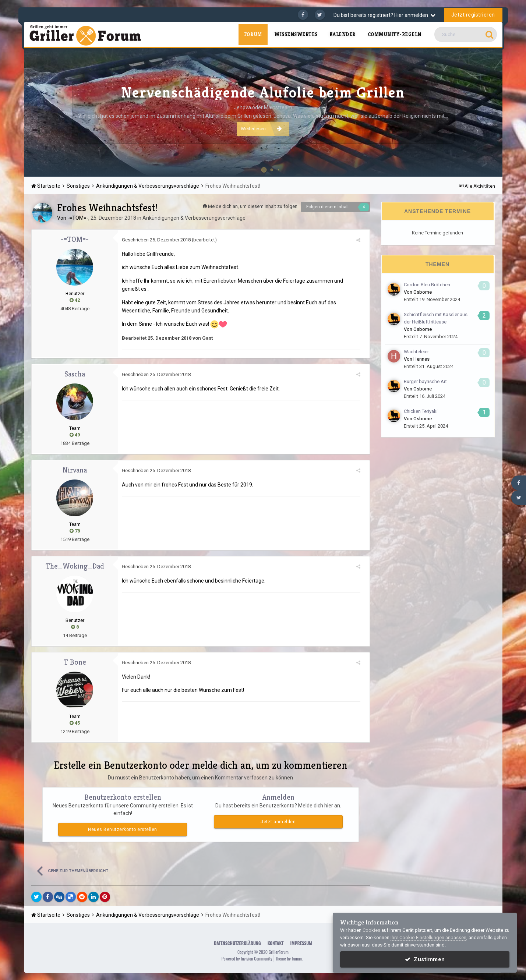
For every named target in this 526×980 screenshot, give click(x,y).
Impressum (301, 943)
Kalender (343, 34)
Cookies (371, 930)
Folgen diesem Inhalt (328, 207)
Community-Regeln (395, 34)
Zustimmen (425, 959)
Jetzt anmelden (278, 822)
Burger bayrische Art (425, 381)
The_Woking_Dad (75, 566)
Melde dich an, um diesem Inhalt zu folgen (253, 206)
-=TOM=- (78, 218)
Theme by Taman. (289, 958)
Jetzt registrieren (473, 15)
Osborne (423, 292)
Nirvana (75, 470)
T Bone (75, 662)
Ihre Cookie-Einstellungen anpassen (428, 937)
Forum (253, 34)
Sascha (75, 374)
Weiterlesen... (261, 128)
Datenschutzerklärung (237, 943)
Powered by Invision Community (247, 958)
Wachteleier (416, 352)
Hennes (421, 359)
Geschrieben (156, 240)
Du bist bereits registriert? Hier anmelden (384, 15)
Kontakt (276, 943)
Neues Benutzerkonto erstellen (123, 829)
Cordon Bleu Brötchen (427, 285)
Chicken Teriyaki (421, 411)
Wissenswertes (296, 34)
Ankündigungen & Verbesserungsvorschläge (194, 218)
